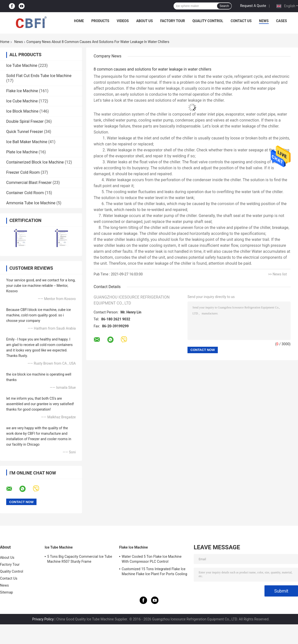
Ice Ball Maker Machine (27, 142)
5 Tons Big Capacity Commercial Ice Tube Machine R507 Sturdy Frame (80, 559)
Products (100, 21)
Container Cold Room (25, 193)
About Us (144, 21)
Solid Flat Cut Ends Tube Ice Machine (39, 76)
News (264, 21)
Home (79, 21)
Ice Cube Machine (22, 101)
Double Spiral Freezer (25, 121)
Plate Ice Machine (22, 152)
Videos (123, 21)
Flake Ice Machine (22, 91)
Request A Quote (253, 6)
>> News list (278, 274)
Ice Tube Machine (22, 65)
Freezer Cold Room (23, 172)
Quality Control (208, 21)
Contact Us (241, 21)
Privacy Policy (43, 619)
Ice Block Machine (22, 111)
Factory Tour (173, 21)
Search (224, 6)
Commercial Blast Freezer (29, 183)
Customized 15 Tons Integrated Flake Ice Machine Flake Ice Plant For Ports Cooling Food (154, 572)
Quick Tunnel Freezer (25, 132)
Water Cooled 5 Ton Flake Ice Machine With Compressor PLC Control (152, 559)
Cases (282, 21)
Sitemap (6, 592)
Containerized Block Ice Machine (35, 162)
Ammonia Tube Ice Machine (31, 203)
